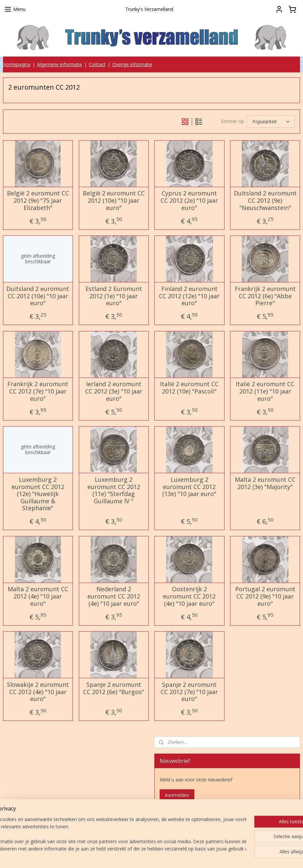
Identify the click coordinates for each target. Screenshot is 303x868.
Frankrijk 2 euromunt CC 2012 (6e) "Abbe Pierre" (265, 296)
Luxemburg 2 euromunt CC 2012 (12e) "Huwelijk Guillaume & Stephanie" (38, 494)
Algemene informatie (60, 64)
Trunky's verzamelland (187, 822)
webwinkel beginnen (174, 856)
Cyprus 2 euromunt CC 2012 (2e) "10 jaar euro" (189, 201)
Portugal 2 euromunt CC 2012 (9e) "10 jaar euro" (265, 596)
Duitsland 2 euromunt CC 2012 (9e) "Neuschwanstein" (265, 201)
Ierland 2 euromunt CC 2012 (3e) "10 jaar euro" (114, 391)
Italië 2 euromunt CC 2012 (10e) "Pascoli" (189, 388)
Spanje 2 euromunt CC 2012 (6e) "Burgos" (114, 688)
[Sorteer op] (271, 121)
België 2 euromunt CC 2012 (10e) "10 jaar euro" (114, 201)
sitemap (135, 856)
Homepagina (17, 64)
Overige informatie (132, 64)
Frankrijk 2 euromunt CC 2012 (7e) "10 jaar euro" (38, 391)
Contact (97, 64)
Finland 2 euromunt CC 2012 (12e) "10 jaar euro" (189, 296)
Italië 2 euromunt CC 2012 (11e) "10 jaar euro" (265, 391)
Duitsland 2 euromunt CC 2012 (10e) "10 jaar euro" (38, 296)
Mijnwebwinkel (232, 856)
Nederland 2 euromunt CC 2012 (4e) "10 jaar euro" (114, 596)
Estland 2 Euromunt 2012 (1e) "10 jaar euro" (114, 296)
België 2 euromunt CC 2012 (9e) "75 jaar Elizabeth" (38, 201)
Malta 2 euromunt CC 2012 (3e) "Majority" (265, 483)
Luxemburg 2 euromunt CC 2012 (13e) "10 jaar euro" (189, 487)
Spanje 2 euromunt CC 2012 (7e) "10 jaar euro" (189, 692)
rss (149, 856)
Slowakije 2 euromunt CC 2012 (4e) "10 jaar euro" (38, 692)
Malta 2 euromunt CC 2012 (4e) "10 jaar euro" (38, 596)
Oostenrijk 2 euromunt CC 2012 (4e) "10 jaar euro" (189, 596)
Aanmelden (177, 795)
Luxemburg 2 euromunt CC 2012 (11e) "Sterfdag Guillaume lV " (114, 490)
